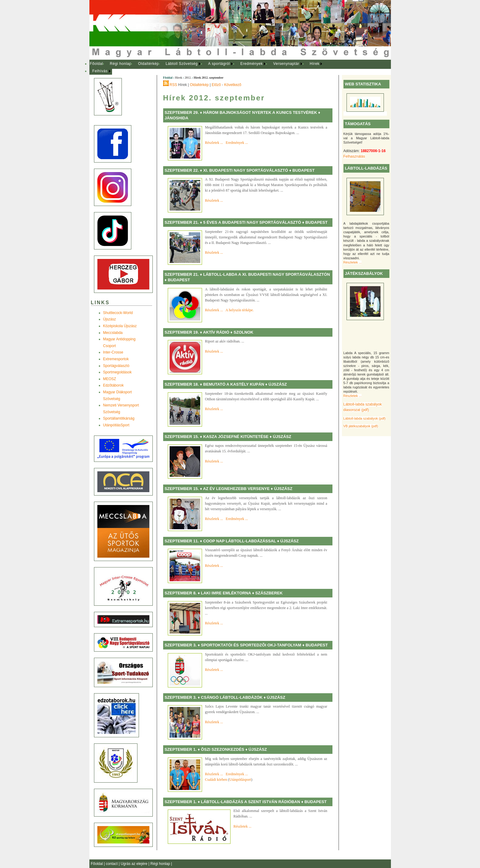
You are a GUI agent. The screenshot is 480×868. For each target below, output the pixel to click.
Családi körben (216, 780)
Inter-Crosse (113, 352)
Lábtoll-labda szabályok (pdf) (365, 418)
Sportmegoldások (117, 372)
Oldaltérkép (148, 64)
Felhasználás (354, 156)
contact (112, 864)
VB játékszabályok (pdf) (361, 426)
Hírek (315, 64)
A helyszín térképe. (240, 310)
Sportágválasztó (116, 366)
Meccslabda (113, 333)
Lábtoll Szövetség (182, 64)
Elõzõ (216, 85)
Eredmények (251, 64)
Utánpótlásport (240, 780)
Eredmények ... (237, 143)
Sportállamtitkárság (119, 418)
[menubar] (212, 67)
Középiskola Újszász (120, 326)
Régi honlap (121, 64)
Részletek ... (352, 262)
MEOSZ (110, 379)
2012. (188, 78)
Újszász (110, 319)
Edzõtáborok (113, 385)
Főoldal (96, 64)
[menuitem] (97, 64)
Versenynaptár (286, 64)
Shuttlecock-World (118, 313)
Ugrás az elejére (135, 864)
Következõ (233, 85)
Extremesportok (116, 359)
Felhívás (100, 71)
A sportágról (219, 64)
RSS (173, 85)
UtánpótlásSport (116, 425)
